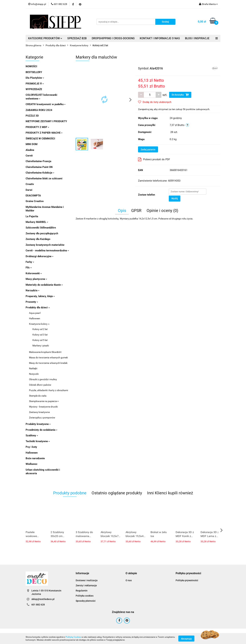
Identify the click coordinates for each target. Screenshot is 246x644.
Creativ (30, 184)
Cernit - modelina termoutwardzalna (47, 251)
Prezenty (32, 302)
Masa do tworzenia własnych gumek (48, 357)
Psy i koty (31, 447)
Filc (29, 268)
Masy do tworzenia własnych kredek (48, 363)
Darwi (29, 190)
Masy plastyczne (36, 279)
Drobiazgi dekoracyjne (40, 256)
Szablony (32, 435)
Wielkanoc (32, 464)
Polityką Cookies (73, 637)
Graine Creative (35, 201)
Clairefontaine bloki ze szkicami (44, 178)
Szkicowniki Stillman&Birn (41, 228)
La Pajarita (32, 216)
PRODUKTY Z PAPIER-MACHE (44, 133)
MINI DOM (32, 144)
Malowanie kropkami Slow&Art (45, 352)
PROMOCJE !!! (35, 84)
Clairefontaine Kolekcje (40, 173)
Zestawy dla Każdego (38, 239)
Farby (30, 262)
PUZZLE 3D (32, 116)
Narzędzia (33, 290)
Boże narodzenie (35, 458)
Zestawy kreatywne (39, 412)
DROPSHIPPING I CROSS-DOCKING (113, 38)
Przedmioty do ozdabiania (42, 430)
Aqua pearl (35, 313)
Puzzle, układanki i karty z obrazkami (49, 390)
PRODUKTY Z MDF (37, 127)
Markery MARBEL (37, 222)
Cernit (29, 156)
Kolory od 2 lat (40, 329)
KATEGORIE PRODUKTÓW (45, 38)
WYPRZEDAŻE (34, 89)
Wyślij (175, 198)
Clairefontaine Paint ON (39, 167)
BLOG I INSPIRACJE (197, 38)
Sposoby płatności (86, 601)
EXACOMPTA (33, 196)
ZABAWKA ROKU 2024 (39, 110)
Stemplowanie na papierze (44, 401)
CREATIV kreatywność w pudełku (46, 104)
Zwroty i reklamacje (86, 585)
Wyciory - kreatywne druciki (43, 407)
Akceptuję (186, 639)
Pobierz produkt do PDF (154, 159)
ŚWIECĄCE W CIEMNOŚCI (40, 139)
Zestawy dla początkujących (42, 233)
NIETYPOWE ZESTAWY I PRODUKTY (46, 121)
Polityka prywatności (187, 580)
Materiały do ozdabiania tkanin (44, 285)
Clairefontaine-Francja (38, 161)
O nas (129, 580)
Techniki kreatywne (38, 441)
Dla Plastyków (35, 78)
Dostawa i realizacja (87, 580)
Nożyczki (34, 374)
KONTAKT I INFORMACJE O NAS (160, 38)
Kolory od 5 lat (40, 340)
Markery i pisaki (41, 346)
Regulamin (82, 591)
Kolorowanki (34, 273)
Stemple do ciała (38, 396)
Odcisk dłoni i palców (40, 385)
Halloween (35, 318)
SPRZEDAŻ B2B (77, 38)
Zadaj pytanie (148, 149)
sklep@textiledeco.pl (43, 599)
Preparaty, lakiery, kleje (40, 296)
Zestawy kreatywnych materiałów (45, 245)
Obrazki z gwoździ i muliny (43, 379)
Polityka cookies (85, 596)
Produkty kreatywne (38, 424)
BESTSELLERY (34, 72)
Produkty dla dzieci (38, 307)
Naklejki (33, 368)
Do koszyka (180, 95)
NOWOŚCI (31, 66)
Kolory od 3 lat (40, 335)
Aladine (30, 150)
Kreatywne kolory (39, 324)
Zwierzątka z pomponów (42, 418)
